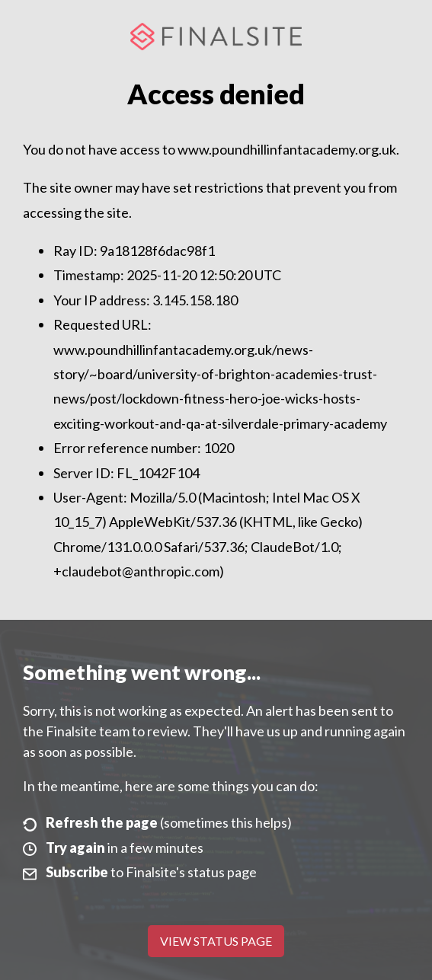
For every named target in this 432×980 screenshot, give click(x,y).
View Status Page (216, 941)
